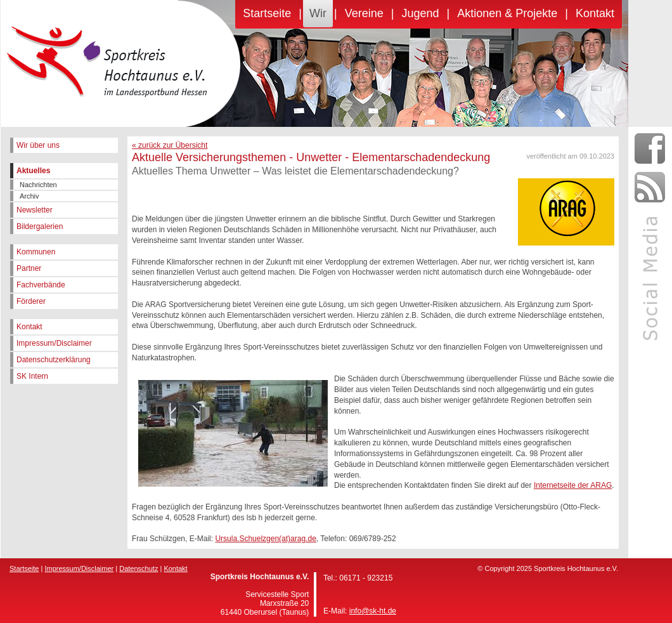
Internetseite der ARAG (573, 485)
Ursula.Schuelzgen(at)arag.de (265, 539)
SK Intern (32, 376)
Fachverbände (41, 285)
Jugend (420, 13)
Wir (318, 13)
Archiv (29, 196)
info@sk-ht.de (373, 611)
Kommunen (36, 252)
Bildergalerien (40, 226)
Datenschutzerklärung (54, 360)
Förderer (31, 301)
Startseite (267, 13)
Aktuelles (33, 171)
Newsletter (35, 210)
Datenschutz (139, 568)
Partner (29, 268)
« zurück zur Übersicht (170, 145)
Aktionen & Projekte (507, 13)
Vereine (364, 13)
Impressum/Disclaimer (54, 343)
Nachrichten (38, 185)
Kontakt (595, 13)
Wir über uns (38, 145)
